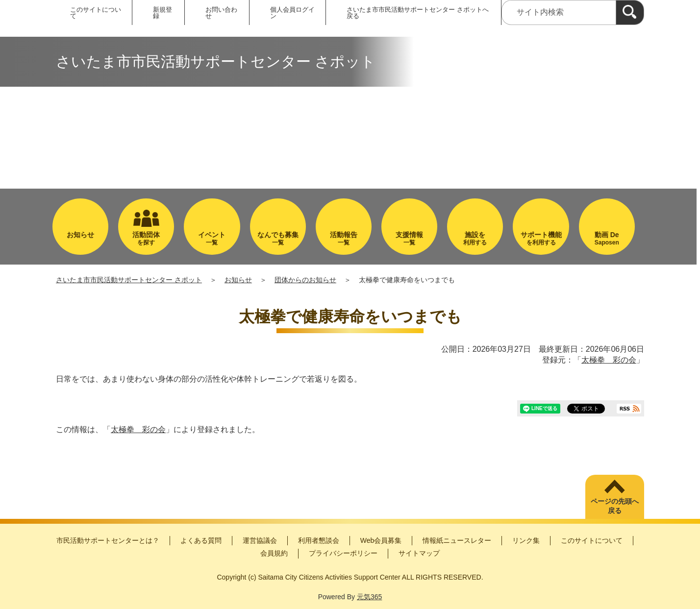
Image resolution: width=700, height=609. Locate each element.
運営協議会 (260, 540)
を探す (146, 238)
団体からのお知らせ (305, 280)
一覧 (212, 238)
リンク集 (526, 540)
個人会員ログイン (292, 13)
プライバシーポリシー (343, 553)
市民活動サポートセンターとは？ (108, 540)
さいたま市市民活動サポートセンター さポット (129, 280)
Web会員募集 (381, 540)
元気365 (369, 597)
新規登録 (162, 13)
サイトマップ (419, 553)
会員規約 (274, 553)
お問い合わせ (221, 13)
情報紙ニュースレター (457, 540)
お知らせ (238, 280)
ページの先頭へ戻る (615, 506)
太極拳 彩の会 (609, 360)
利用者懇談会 (319, 540)
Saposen (607, 238)
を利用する (541, 238)
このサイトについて (96, 13)
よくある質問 (201, 540)
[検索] (630, 12)
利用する (475, 238)
